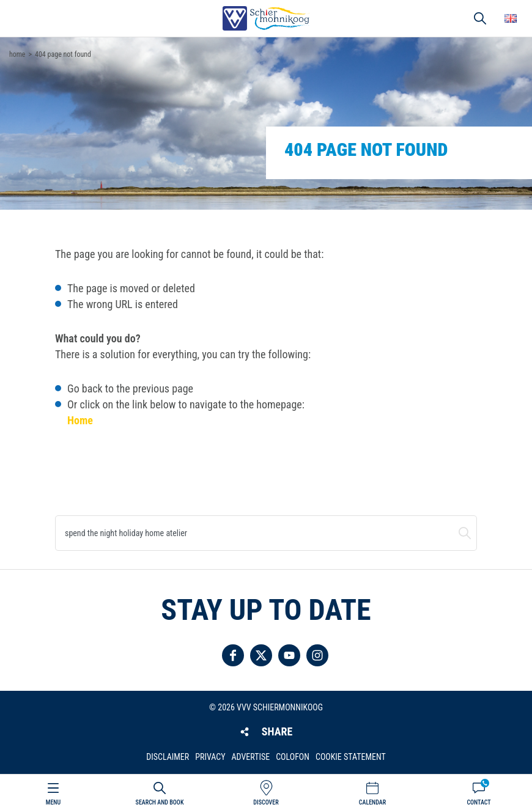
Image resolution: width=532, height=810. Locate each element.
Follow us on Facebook (233, 655)
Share (277, 731)
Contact (478, 802)
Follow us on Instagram (317, 655)
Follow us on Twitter (261, 655)
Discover (266, 802)
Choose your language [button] (511, 18)
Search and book (160, 802)
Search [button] (480, 18)
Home (80, 420)
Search (465, 533)
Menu (53, 802)
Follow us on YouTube (289, 655)
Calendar (372, 802)
